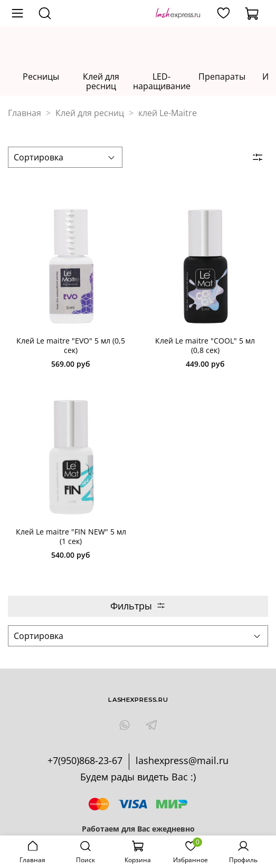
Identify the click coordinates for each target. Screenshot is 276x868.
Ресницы (41, 77)
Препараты (222, 77)
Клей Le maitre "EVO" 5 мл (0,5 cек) (71, 345)
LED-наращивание (162, 82)
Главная (25, 113)
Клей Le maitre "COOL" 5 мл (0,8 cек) (205, 345)
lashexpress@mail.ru (182, 760)
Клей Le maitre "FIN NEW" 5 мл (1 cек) (71, 536)
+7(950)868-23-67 (85, 760)
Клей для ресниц (101, 82)
